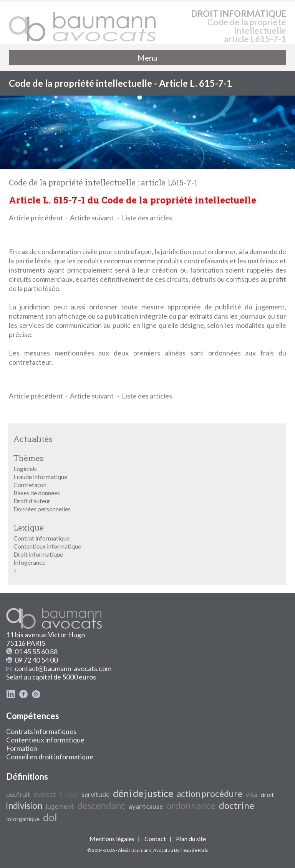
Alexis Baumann (135, 850)
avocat (45, 794)
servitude (95, 794)
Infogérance (29, 562)
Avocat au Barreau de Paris (181, 850)
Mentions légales (112, 839)
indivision (24, 806)
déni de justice (143, 793)
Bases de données (37, 493)
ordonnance (191, 805)
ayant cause (146, 806)
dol (50, 817)
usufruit (18, 794)
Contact (155, 839)
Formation (22, 748)
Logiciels (25, 469)
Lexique (29, 527)
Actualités (33, 439)
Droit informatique (38, 554)
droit (267, 794)
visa (252, 794)
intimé (69, 794)
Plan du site (191, 839)
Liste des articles (147, 218)
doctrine (237, 805)
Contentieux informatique (47, 546)
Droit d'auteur (32, 501)
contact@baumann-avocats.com (63, 668)
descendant (101, 805)
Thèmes (29, 458)
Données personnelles (42, 509)
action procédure (210, 794)
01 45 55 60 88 (36, 651)
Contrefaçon (30, 485)
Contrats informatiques (41, 731)
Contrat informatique (41, 538)
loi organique (23, 819)
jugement (60, 806)
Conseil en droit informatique (50, 757)
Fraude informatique (40, 477)
